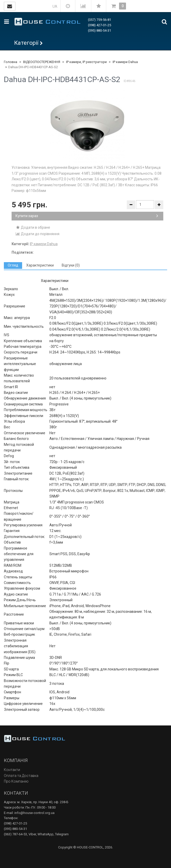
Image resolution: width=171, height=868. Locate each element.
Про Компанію (16, 781)
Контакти (12, 770)
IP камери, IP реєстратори (86, 62)
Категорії (26, 43)
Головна (11, 62)
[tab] (13, 265)
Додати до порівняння (37, 234)
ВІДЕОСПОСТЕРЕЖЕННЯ (42, 62)
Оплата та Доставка (21, 776)
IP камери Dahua (125, 62)
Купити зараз (87, 216)
